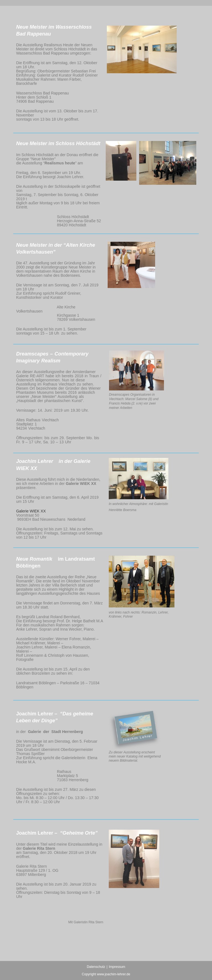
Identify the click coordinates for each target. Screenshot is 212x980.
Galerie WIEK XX (31, 511)
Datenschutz (96, 967)
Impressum (117, 967)
